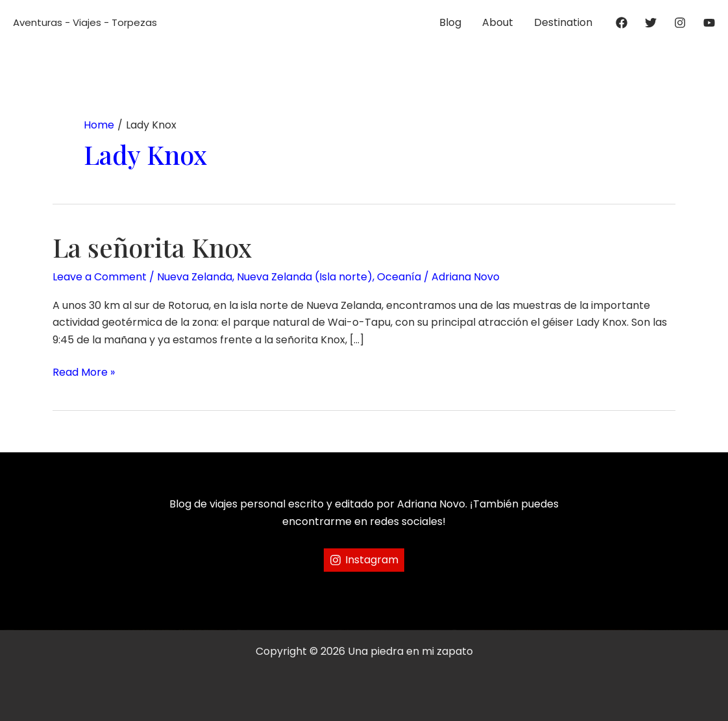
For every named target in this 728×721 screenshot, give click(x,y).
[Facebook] (622, 23)
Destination (563, 22)
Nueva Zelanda (195, 277)
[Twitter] (651, 23)
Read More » (84, 373)
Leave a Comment (100, 277)
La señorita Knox (152, 247)
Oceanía (399, 277)
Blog (450, 22)
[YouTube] (709, 23)
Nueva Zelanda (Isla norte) (305, 277)
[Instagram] (680, 23)
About (498, 22)
